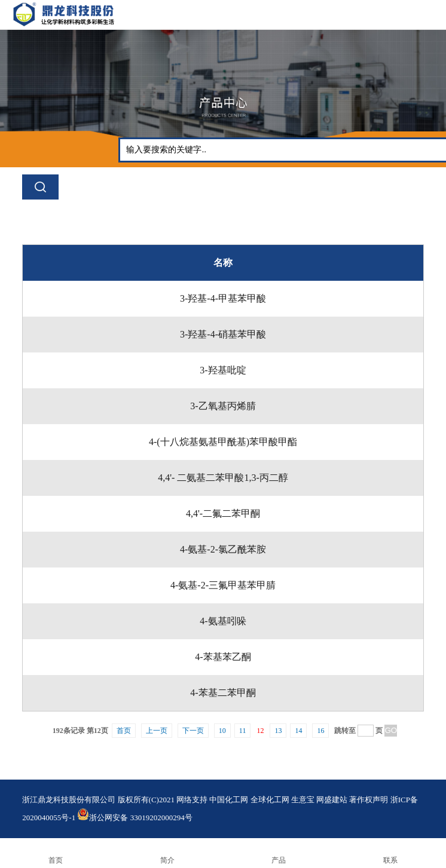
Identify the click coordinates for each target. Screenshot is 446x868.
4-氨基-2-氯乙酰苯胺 (223, 549)
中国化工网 (229, 800)
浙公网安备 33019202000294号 (135, 818)
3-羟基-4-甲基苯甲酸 (223, 298)
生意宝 (303, 800)
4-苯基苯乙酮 (223, 657)
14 (298, 731)
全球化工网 (270, 800)
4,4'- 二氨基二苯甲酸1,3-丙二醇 (223, 478)
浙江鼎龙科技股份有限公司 (69, 800)
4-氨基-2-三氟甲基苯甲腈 (223, 585)
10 (222, 731)
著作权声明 (369, 800)
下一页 (193, 731)
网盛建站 (332, 800)
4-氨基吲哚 (223, 621)
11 (243, 731)
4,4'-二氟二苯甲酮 (223, 513)
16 (320, 731)
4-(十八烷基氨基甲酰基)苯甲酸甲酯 (223, 442)
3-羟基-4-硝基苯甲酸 (223, 334)
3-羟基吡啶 (223, 370)
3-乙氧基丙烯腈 (223, 406)
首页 (124, 731)
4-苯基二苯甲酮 (223, 693)
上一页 (157, 731)
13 (278, 731)
